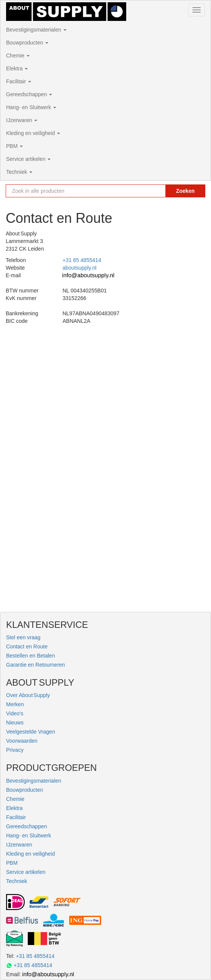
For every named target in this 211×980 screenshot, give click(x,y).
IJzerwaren (22, 120)
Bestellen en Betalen (30, 656)
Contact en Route (27, 646)
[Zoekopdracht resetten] (156, 191)
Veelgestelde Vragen (31, 732)
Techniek (19, 172)
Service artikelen (28, 159)
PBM (14, 146)
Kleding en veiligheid (33, 133)
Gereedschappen (29, 94)
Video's (15, 713)
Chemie (18, 56)
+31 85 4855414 (82, 260)
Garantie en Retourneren (36, 665)
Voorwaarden (22, 741)
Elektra (17, 68)
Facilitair (19, 81)
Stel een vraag (23, 637)
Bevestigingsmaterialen (36, 30)
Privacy (15, 750)
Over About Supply (28, 695)
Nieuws (15, 723)
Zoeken (185, 191)
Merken (15, 704)
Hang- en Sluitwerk (31, 107)
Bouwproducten (27, 43)
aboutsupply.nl (79, 268)
